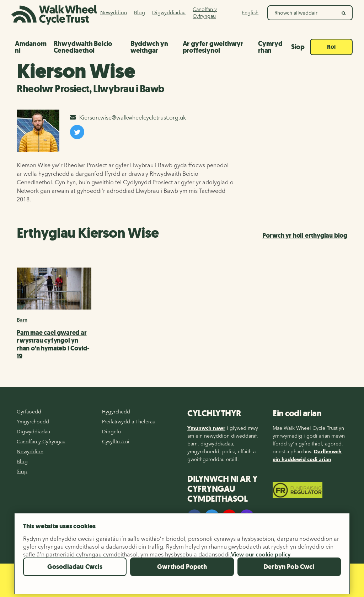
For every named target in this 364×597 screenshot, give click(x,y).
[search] (344, 13)
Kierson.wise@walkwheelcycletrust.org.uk (128, 117)
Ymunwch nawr (206, 428)
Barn (22, 320)
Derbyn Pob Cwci (289, 571)
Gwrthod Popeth (182, 571)
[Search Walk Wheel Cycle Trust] (302, 13)
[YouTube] (229, 517)
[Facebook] (194, 517)
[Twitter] (212, 517)
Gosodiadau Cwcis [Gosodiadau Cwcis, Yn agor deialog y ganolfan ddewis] (75, 571)
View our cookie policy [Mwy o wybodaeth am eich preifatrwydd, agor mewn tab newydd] (261, 559)
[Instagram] (247, 517)
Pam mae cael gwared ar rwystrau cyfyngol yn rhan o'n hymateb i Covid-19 (53, 344)
